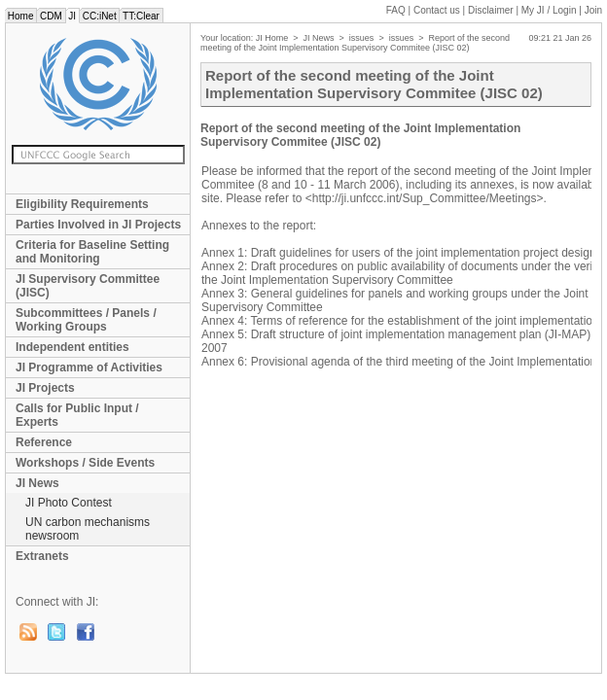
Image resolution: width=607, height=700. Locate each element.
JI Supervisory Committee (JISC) (88, 286)
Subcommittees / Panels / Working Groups (86, 320)
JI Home (272, 38)
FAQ (396, 10)
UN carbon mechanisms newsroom (88, 529)
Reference (44, 442)
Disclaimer (491, 10)
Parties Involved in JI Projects (98, 225)
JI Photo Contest (69, 503)
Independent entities (72, 347)
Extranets (42, 556)
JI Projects (45, 388)
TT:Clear (141, 16)
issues (362, 38)
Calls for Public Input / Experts (77, 415)
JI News (37, 483)
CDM (51, 16)
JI (72, 16)
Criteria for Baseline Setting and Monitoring (92, 252)
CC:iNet (100, 16)
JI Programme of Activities (89, 367)
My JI (549, 10)
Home (20, 16)
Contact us (437, 10)
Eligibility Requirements (82, 204)
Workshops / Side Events (85, 463)
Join (593, 10)
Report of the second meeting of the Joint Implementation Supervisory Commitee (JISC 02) (355, 43)
